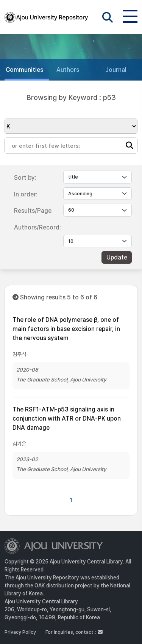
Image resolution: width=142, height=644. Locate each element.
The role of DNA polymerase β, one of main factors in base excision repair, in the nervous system (66, 329)
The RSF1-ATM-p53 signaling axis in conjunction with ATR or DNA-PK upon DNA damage (67, 419)
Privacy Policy (20, 632)
